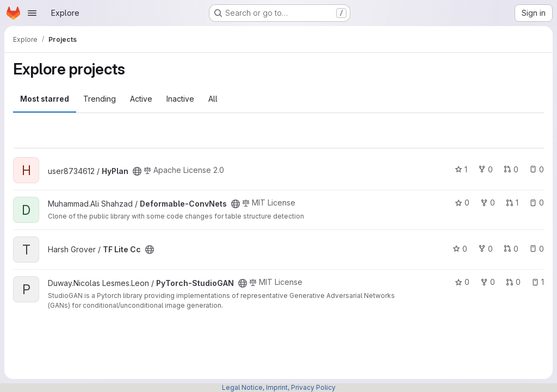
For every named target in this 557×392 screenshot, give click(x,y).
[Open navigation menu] (32, 13)
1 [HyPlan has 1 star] (461, 169)
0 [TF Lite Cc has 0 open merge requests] (511, 249)
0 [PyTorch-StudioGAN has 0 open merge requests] (513, 282)
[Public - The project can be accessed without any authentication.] (137, 171)
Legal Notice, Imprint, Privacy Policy (279, 387)
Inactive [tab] (180, 99)
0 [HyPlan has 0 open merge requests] (511, 169)
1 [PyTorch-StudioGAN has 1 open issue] (538, 282)
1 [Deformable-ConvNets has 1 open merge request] (512, 203)
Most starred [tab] (45, 99)
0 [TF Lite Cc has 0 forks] (485, 249)
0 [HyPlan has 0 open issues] (537, 169)
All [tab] (213, 99)
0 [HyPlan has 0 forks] (485, 169)
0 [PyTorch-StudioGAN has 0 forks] (488, 282)
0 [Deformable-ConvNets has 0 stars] (462, 203)
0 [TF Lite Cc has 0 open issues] (537, 249)
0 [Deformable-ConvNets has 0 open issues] (537, 203)
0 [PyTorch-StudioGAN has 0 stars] (462, 282)
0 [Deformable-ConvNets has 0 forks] (488, 203)
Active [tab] (141, 99)
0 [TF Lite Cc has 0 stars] (460, 249)
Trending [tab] (100, 99)
